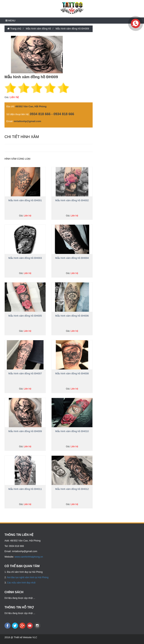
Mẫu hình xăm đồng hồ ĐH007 (25, 373)
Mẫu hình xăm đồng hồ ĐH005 (25, 316)
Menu (10, 21)
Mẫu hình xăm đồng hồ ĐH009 (72, 29)
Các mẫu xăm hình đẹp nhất (21, 583)
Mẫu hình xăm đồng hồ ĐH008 (72, 373)
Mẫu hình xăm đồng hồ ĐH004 (72, 258)
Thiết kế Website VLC (25, 637)
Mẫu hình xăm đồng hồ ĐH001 (25, 200)
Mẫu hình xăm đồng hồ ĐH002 (72, 200)
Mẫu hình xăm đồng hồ (38, 29)
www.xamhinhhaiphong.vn (29, 557)
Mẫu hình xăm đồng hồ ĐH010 (72, 431)
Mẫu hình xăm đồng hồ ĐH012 (72, 489)
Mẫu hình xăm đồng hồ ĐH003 (25, 258)
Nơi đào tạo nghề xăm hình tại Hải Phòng (28, 577)
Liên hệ (14, 97)
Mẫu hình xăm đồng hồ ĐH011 (25, 489)
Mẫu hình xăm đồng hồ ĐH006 (72, 316)
